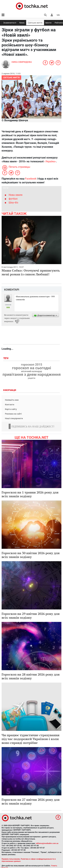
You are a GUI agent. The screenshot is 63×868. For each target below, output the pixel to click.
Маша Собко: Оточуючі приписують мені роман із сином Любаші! (31, 272)
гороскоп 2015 (32, 365)
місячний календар (32, 371)
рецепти (32, 378)
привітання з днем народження (32, 375)
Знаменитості (10, 23)
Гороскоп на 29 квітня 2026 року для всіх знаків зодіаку (31, 616)
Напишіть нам (12, 400)
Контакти (10, 405)
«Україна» (50, 161)
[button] (52, 15)
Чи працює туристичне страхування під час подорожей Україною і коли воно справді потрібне (31, 739)
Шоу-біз (13, 203)
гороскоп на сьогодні (31, 368)
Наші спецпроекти (14, 418)
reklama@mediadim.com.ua (47, 843)
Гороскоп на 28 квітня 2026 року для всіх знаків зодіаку (31, 676)
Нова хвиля (16, 195)
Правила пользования (11, 859)
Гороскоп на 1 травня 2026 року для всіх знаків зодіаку (30, 494)
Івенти (48, 23)
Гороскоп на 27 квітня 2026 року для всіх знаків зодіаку (31, 801)
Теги (6, 358)
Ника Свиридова (22, 62)
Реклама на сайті (13, 414)
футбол (13, 199)
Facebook (31, 179)
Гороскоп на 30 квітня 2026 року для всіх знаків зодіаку (31, 555)
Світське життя (35, 23)
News (22, 23)
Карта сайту (11, 409)
